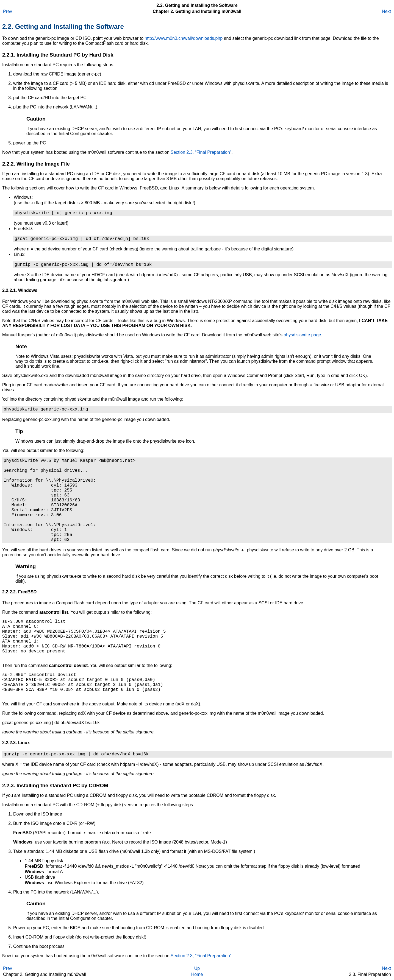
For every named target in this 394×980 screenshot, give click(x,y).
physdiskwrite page (302, 335)
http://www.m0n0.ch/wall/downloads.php (184, 38)
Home (197, 974)
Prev (8, 11)
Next (386, 11)
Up (197, 968)
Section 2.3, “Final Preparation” (201, 152)
